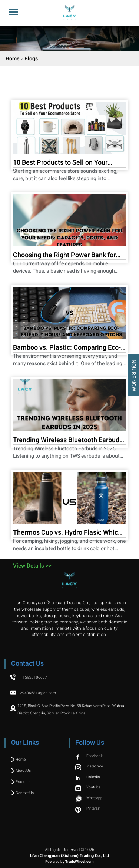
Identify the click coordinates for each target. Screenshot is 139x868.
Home (13, 59)
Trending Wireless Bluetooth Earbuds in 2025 (68, 441)
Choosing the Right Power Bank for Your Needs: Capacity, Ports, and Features (64, 256)
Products (21, 782)
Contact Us (22, 793)
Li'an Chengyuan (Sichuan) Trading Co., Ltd (69, 856)
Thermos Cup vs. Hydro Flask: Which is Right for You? (67, 533)
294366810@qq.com (38, 693)
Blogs (31, 59)
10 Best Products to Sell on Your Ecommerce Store (60, 163)
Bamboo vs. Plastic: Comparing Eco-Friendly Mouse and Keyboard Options (69, 348)
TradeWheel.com (80, 862)
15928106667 (35, 677)
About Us (21, 771)
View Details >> (32, 566)
